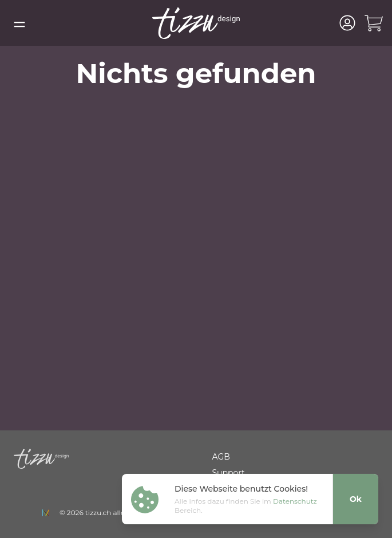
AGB (221, 457)
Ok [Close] (356, 499)
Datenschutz (295, 501)
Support (229, 473)
